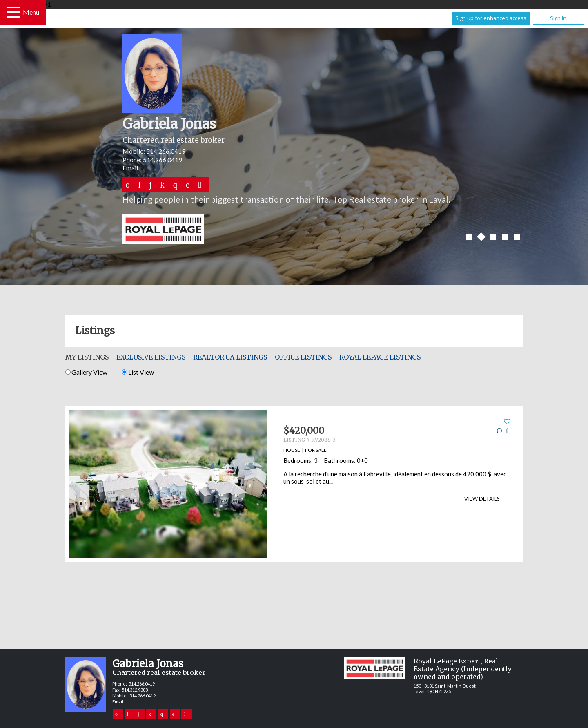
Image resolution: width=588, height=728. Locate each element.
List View (138, 372)
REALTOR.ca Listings (230, 357)
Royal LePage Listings (380, 357)
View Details (482, 499)
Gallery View (86, 372)
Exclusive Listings (151, 357)
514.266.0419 (166, 151)
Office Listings (303, 357)
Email (130, 168)
